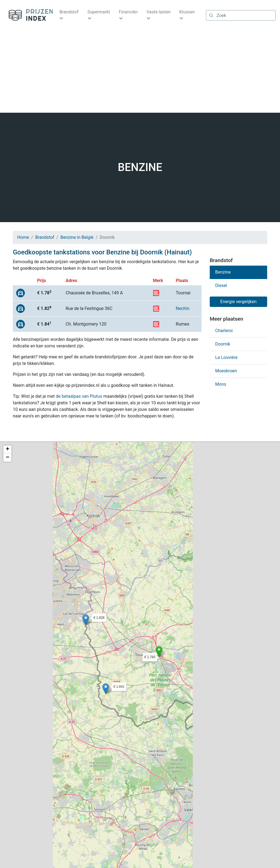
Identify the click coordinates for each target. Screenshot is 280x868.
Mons (221, 384)
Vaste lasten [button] (159, 12)
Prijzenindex (29, 15)
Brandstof (45, 237)
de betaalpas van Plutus (79, 396)
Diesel (221, 285)
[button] (159, 651)
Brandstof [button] (69, 12)
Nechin (183, 308)
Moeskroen (226, 371)
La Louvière (226, 357)
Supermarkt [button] (99, 12)
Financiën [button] (128, 12)
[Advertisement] (140, 72)
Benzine (223, 272)
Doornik (223, 344)
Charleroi (224, 331)
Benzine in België (77, 237)
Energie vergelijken (239, 302)
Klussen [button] (187, 12)
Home (23, 237)
